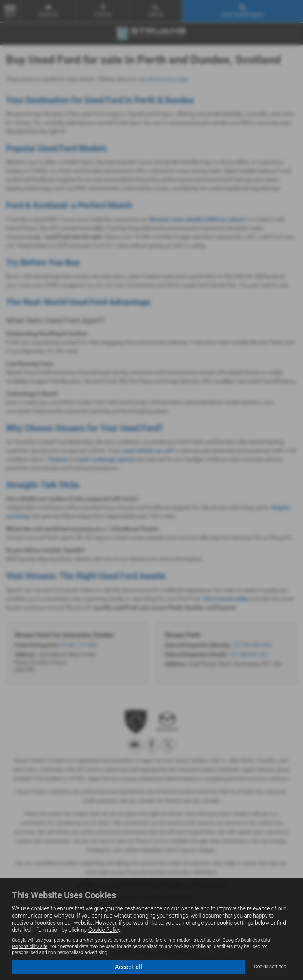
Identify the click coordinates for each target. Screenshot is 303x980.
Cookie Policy (104, 930)
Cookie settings (270, 967)
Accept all (128, 966)
